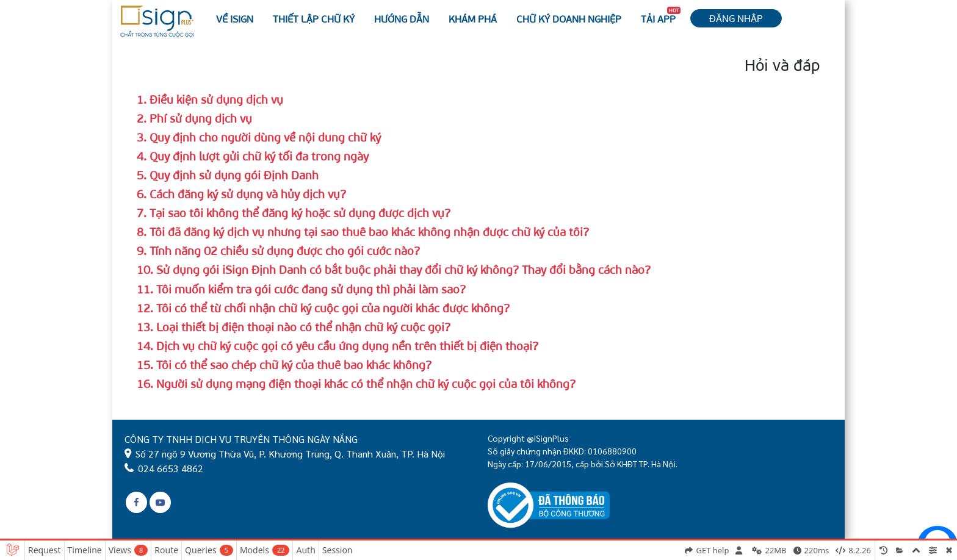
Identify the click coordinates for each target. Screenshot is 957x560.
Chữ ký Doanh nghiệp (569, 19)
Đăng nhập (736, 18)
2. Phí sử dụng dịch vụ (194, 118)
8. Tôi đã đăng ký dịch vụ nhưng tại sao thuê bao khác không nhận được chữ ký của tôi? (363, 232)
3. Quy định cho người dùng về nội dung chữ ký (259, 137)
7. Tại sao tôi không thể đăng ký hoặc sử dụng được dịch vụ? (294, 213)
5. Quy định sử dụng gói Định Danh (228, 175)
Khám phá (473, 19)
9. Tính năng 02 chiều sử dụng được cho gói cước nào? (278, 250)
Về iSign (235, 19)
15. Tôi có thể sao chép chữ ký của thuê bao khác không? (284, 364)
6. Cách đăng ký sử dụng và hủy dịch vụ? (241, 194)
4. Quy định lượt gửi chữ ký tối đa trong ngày (253, 156)
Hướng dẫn (402, 19)
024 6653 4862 (171, 468)
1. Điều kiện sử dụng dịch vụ (210, 99)
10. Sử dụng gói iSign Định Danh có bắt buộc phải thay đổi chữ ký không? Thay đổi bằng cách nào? (394, 269)
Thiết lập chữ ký (314, 19)
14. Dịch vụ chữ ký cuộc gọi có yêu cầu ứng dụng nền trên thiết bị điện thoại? (338, 346)
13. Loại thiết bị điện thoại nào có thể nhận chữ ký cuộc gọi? (294, 327)
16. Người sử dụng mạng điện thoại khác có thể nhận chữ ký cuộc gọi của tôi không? (356, 383)
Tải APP (661, 16)
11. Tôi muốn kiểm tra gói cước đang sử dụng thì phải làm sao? (301, 289)
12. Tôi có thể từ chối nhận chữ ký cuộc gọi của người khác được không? (323, 308)
